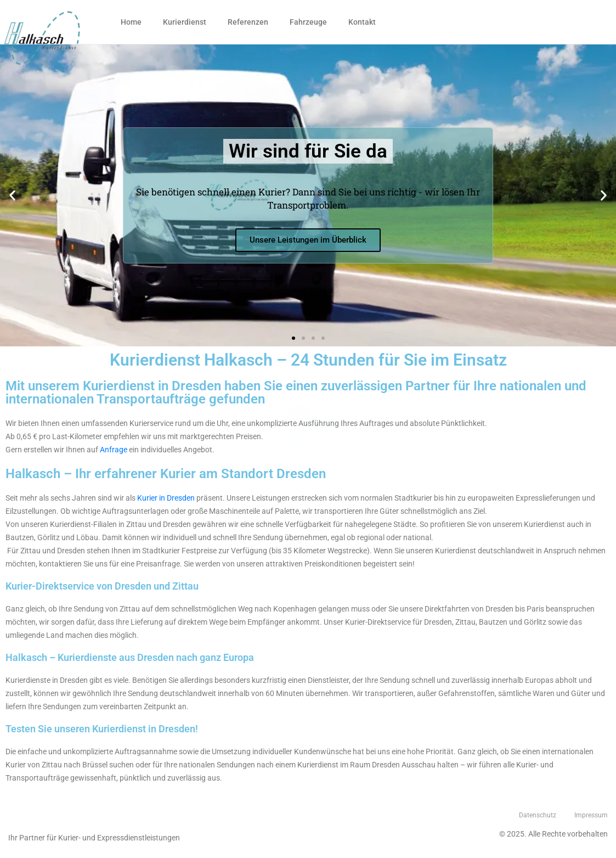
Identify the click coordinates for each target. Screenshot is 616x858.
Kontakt (362, 22)
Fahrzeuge (308, 22)
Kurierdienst (185, 22)
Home (131, 22)
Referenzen (248, 22)
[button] (293, 338)
